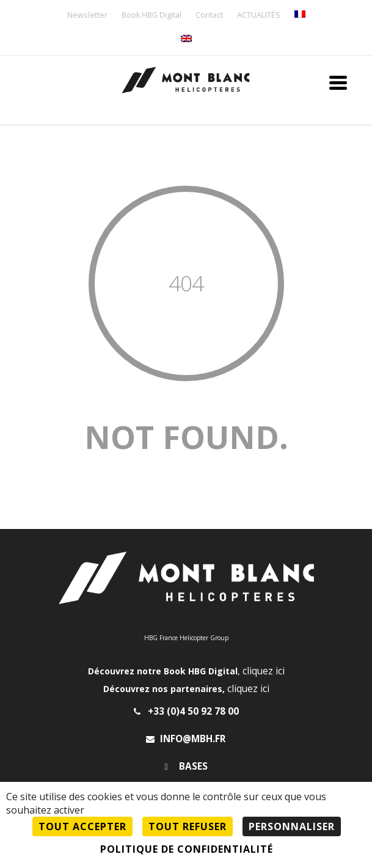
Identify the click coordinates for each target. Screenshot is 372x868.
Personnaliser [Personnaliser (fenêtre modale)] (292, 826)
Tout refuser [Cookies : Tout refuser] (188, 826)
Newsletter (87, 16)
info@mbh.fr (186, 739)
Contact (209, 16)
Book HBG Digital (151, 16)
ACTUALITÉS (259, 16)
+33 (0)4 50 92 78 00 (186, 711)
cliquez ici (264, 671)
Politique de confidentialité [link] (187, 849)
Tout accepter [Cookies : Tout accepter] (82, 826)
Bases (186, 766)
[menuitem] (300, 15)
